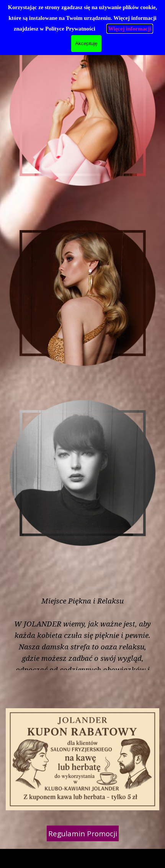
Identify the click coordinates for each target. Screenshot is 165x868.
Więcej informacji (130, 29)
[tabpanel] (82, 855)
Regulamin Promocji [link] (83, 833)
